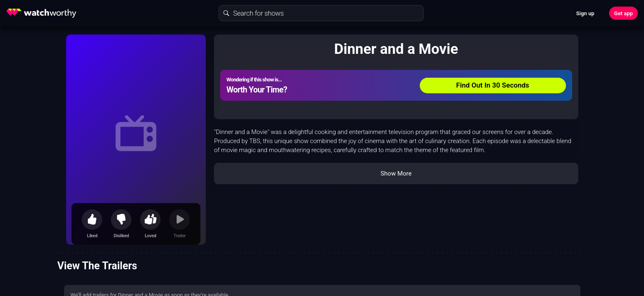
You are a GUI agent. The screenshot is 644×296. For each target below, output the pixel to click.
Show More (396, 173)
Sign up (585, 13)
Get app (623, 13)
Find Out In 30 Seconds (493, 85)
